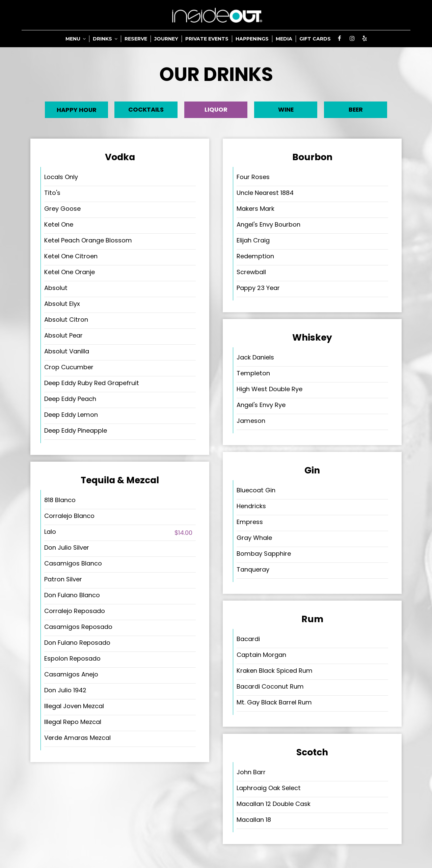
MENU (76, 39)
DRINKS (105, 39)
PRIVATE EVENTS (207, 39)
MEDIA (284, 39)
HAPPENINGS (252, 39)
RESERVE (136, 39)
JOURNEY (166, 39)
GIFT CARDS (315, 39)
